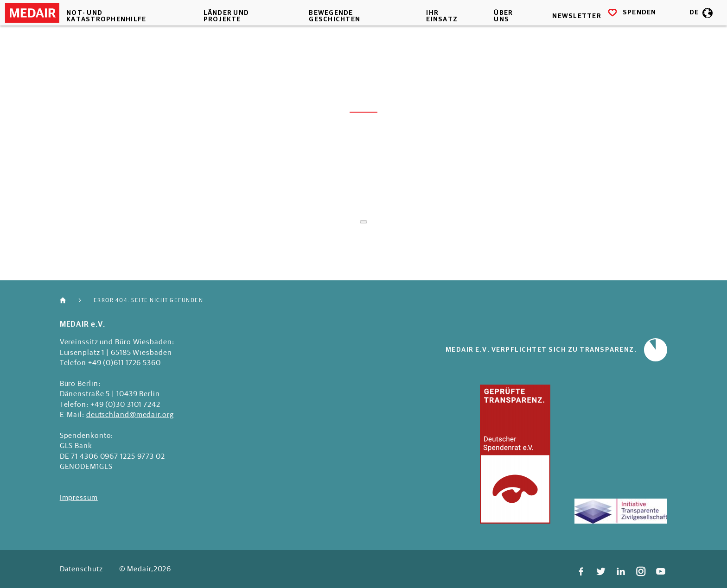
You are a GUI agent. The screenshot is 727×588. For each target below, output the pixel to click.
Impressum (79, 497)
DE (680, 30)
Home (67, 300)
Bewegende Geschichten (335, 30)
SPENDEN (618, 30)
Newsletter (563, 30)
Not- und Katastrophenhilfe (122, 30)
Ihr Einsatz (436, 30)
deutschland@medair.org (130, 414)
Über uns (493, 30)
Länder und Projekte (233, 30)
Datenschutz (81, 569)
